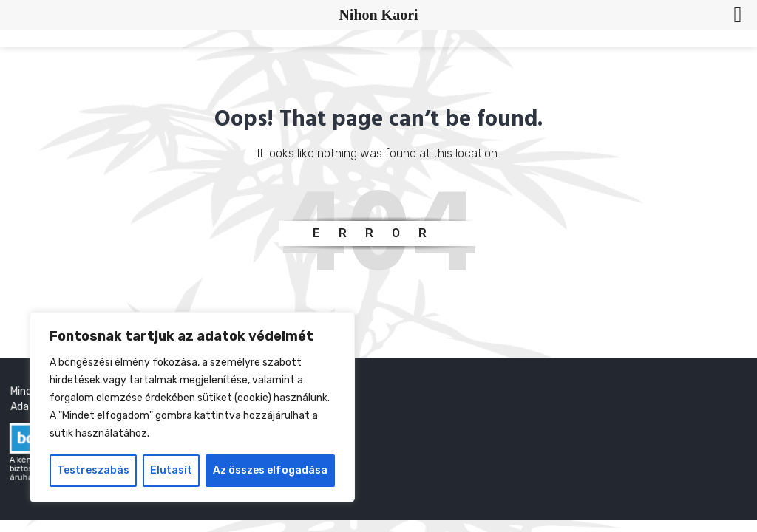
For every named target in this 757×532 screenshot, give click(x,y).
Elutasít (171, 470)
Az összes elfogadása (270, 470)
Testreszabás (93, 470)
